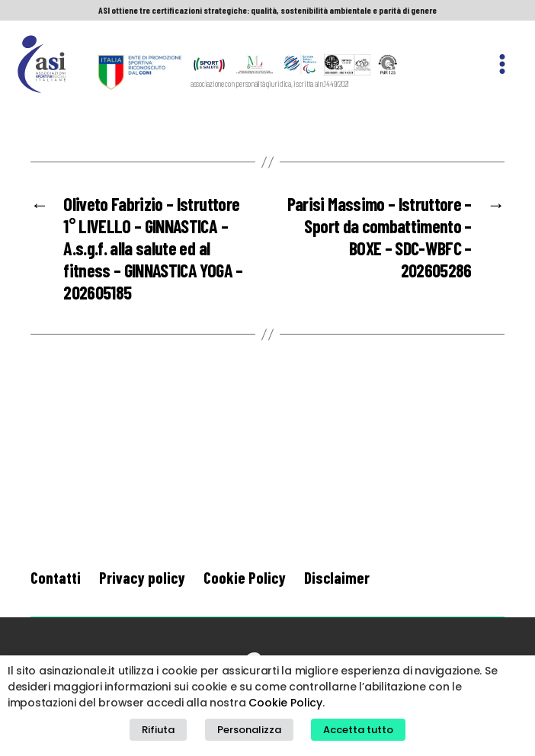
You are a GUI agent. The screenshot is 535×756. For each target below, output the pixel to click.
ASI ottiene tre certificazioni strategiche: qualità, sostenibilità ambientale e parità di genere (267, 10)
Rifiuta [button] (158, 730)
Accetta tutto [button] (358, 730)
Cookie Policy (245, 577)
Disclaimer (337, 577)
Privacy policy (142, 577)
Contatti (56, 577)
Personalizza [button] (249, 730)
